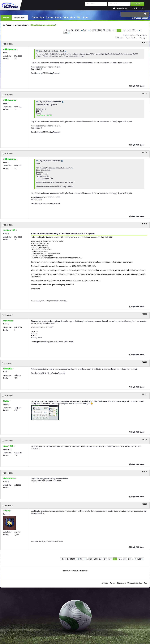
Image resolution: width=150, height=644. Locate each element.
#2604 (144, 224)
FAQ (79, 17)
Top (145, 583)
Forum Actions (53, 17)
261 (119, 30)
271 (134, 30)
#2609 (144, 472)
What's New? (20, 17)
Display (142, 38)
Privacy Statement (118, 583)
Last (67, 33)
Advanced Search (140, 18)
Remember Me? (122, 8)
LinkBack (118, 38)
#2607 (144, 394)
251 (104, 30)
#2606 (144, 362)
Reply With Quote (137, 86)
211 (99, 30)
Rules (86, 17)
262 (124, 30)
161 (95, 30)
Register (141, 8)
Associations (21, 25)
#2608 (144, 439)
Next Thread (82, 571)
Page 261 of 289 (73, 30)
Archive (105, 583)
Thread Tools (131, 38)
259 (109, 30)
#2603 (144, 152)
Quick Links (68, 17)
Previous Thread (70, 571)
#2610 (144, 504)
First (84, 30)
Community (37, 17)
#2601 (144, 43)
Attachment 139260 (44, 115)
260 (114, 30)
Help (133, 8)
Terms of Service (135, 583)
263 (129, 30)
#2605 (144, 314)
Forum (6, 17)
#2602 (144, 93)
